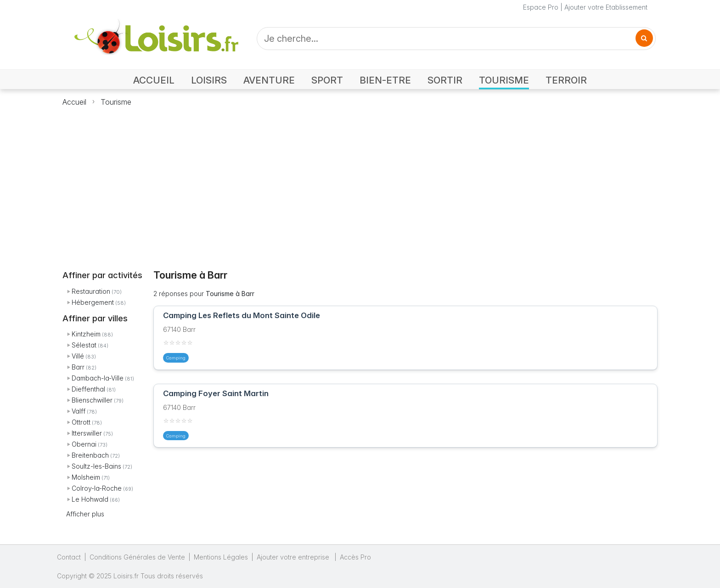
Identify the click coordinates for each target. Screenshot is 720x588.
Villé (78, 356)
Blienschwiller (92, 400)
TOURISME (504, 80)
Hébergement (93, 302)
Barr (78, 367)
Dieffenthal (88, 389)
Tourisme (116, 102)
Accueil (74, 102)
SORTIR (445, 80)
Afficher (85, 514)
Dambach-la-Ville (98, 378)
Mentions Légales (221, 557)
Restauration (91, 291)
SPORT (327, 80)
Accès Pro (355, 557)
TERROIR (566, 80)
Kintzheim (86, 334)
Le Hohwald (90, 499)
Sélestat (84, 345)
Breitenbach (90, 455)
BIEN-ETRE (385, 80)
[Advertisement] (360, 183)
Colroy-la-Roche (97, 488)
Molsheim (86, 477)
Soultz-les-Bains (96, 466)
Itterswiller (87, 433)
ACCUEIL (154, 80)
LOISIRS (209, 80)
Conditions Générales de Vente (137, 557)
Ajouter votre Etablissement (606, 7)
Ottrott (81, 422)
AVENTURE (269, 80)
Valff (79, 411)
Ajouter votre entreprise (294, 557)
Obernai (84, 444)
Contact (69, 557)
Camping (176, 358)
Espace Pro (541, 7)
